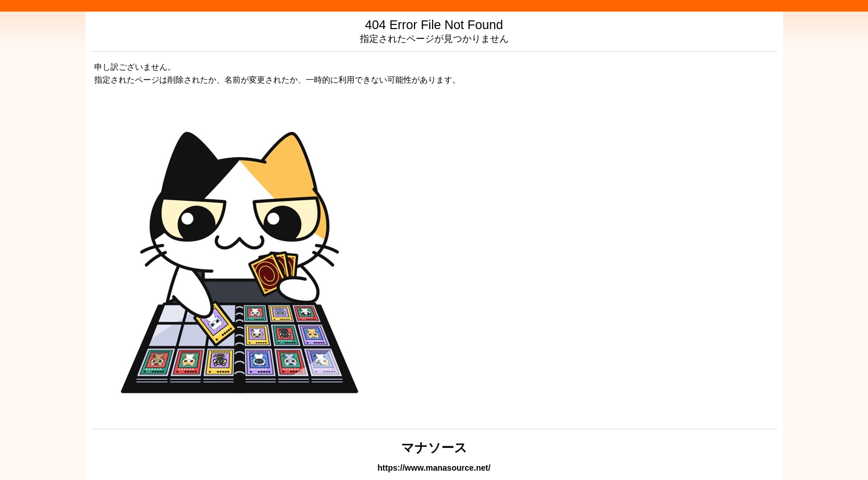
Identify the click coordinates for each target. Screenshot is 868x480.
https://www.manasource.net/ (434, 468)
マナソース (434, 448)
